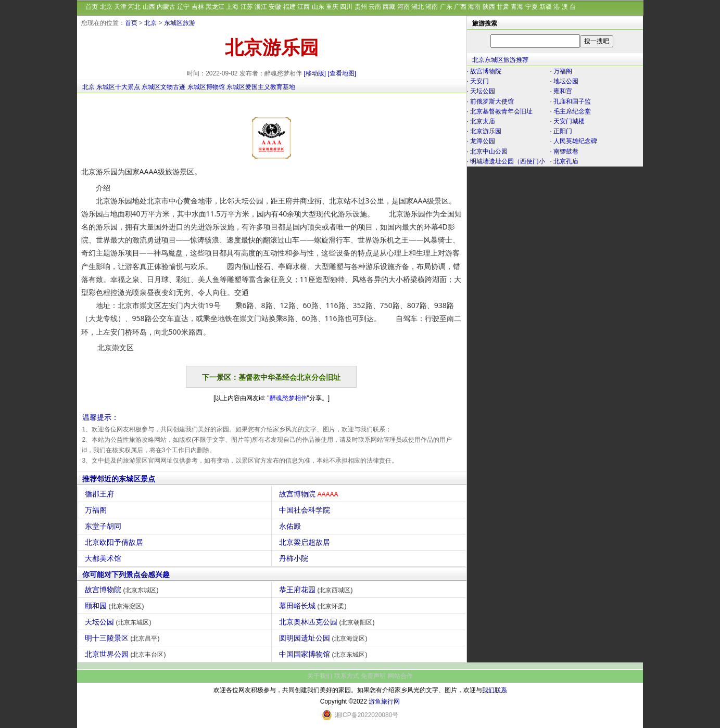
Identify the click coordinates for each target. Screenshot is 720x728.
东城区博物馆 (206, 87)
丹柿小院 (295, 558)
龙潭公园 (483, 141)
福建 (289, 7)
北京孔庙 (566, 161)
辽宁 (183, 7)
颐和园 (116, 606)
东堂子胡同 (104, 526)
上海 (232, 7)
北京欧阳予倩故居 (115, 542)
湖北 (418, 7)
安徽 (275, 7)
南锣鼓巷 (566, 151)
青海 (517, 7)
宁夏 (532, 7)
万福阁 (97, 510)
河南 (403, 7)
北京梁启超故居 (306, 542)
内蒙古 (166, 7)
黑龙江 (215, 7)
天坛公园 (119, 622)
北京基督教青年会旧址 (501, 111)
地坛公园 (566, 81)
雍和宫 (563, 91)
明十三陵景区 (124, 638)
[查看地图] (342, 73)
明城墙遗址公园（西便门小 (508, 161)
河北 (134, 7)
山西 (149, 7)
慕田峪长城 (314, 606)
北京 (106, 7)
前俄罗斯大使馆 (492, 101)
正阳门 (563, 131)
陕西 (489, 7)
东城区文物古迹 (163, 87)
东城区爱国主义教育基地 (261, 87)
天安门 (479, 81)
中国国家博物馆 (325, 654)
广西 (460, 7)
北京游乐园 (486, 131)
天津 (120, 7)
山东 (318, 7)
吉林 (198, 7)
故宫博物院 (310, 494)
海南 (474, 7)
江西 (304, 7)
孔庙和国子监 (572, 101)
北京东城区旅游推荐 (500, 60)
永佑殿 (291, 526)
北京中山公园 (489, 151)
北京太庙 (483, 121)
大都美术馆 (104, 558)
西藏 (389, 7)
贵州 (361, 7)
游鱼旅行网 (384, 701)
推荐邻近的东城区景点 (119, 479)
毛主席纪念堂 (572, 111)
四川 (346, 7)
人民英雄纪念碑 (575, 141)
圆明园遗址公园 (325, 638)
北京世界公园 (127, 654)
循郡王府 (101, 494)
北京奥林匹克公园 (328, 622)
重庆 (332, 7)
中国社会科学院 (306, 510)
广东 (446, 7)
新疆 (546, 7)
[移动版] (315, 73)
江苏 (247, 7)
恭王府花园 (317, 590)
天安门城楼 (569, 121)
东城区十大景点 (118, 87)
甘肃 (503, 7)
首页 (92, 7)
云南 (375, 7)
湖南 (432, 7)
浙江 (261, 7)
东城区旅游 (180, 23)
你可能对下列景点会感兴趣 (126, 574)
